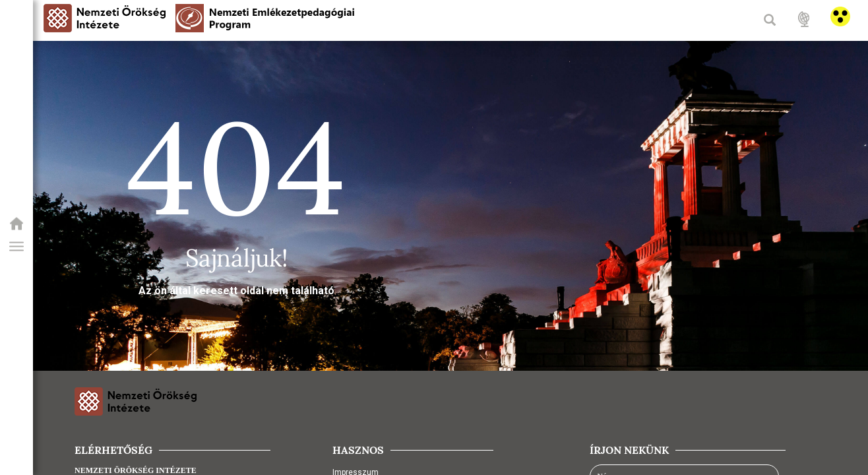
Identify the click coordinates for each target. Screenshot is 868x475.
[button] (16, 247)
